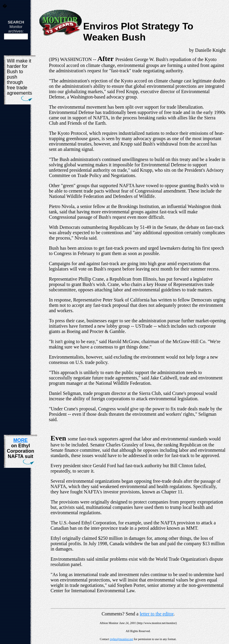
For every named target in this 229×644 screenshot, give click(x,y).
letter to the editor (156, 614)
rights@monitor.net (121, 639)
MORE (21, 440)
